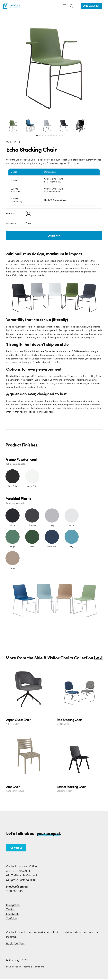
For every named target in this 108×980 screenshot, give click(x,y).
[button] (37, 136)
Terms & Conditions (34, 967)
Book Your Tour (15, 943)
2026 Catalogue (91, 6)
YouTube (11, 918)
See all (98, 658)
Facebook (12, 914)
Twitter (10, 909)
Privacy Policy (13, 967)
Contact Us (16, 848)
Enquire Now (54, 236)
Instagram (13, 905)
